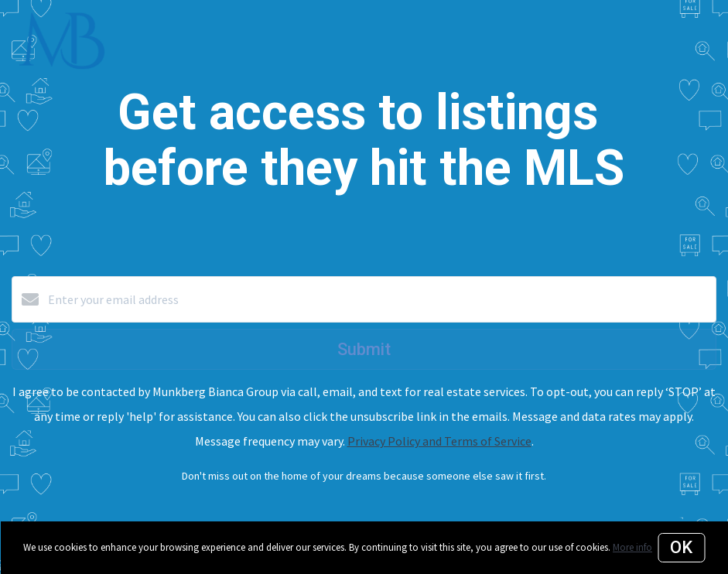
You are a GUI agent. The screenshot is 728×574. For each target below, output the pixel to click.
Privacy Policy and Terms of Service (439, 441)
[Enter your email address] (379, 299)
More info (632, 547)
